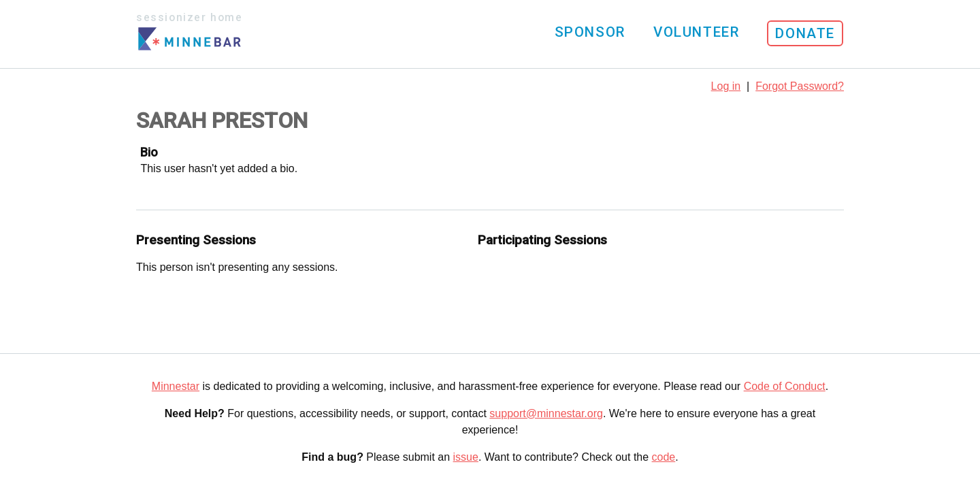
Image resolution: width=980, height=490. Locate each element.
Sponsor (590, 32)
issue (466, 457)
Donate (805, 33)
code (664, 457)
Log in (726, 86)
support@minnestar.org (546, 413)
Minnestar (176, 386)
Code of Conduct (785, 386)
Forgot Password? (800, 86)
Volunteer (696, 32)
